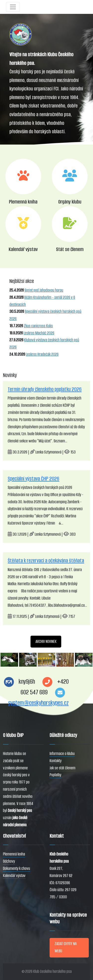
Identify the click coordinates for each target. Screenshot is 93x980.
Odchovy (9, 861)
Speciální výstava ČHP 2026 (33, 479)
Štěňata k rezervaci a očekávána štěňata (46, 561)
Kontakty (56, 761)
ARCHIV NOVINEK (46, 641)
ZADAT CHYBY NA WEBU (66, 947)
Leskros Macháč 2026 (39, 333)
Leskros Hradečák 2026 (42, 354)
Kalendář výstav (14, 876)
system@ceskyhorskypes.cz (38, 703)
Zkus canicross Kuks (38, 326)
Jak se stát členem (62, 768)
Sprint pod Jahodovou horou (44, 290)
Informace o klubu (62, 754)
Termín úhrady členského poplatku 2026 (45, 389)
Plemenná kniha (14, 854)
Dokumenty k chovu (16, 868)
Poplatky (55, 775)
